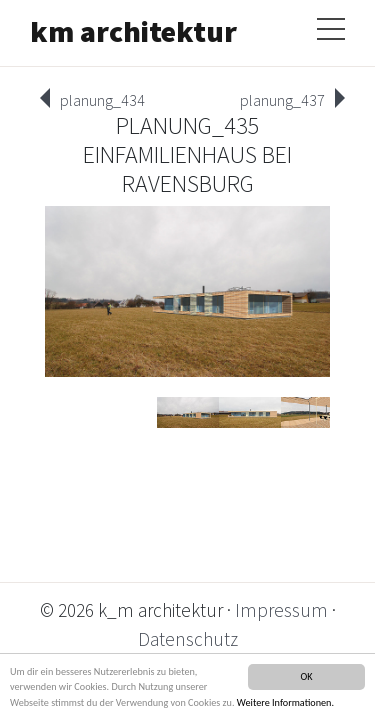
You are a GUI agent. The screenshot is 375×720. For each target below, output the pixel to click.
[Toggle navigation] (331, 25)
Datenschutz (188, 639)
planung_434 (102, 100)
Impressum (281, 610)
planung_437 (282, 100)
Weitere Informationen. (285, 702)
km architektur (133, 31)
